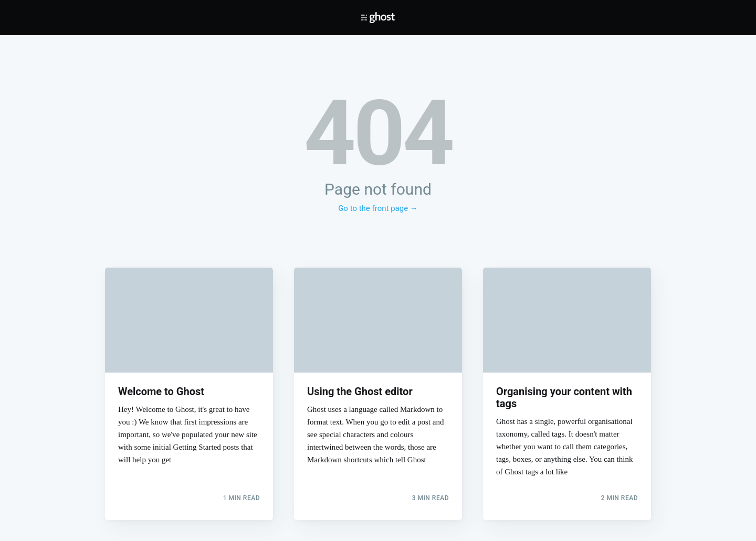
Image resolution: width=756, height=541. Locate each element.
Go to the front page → (378, 208)
